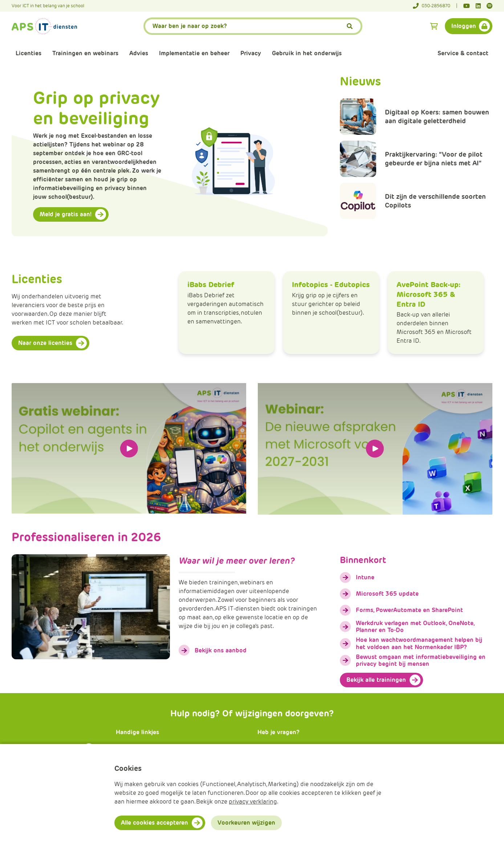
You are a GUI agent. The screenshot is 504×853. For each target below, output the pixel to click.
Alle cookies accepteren (155, 823)
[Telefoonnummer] (435, 6)
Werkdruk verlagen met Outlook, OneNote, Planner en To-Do (415, 627)
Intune (365, 577)
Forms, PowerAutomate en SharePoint (409, 610)
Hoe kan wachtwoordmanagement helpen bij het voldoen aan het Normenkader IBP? (419, 643)
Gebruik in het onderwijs (307, 53)
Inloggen (464, 26)
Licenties (29, 53)
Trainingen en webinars (85, 53)
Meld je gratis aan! (66, 214)
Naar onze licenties (45, 343)
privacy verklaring (253, 802)
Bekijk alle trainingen (376, 680)
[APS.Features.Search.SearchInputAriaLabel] (253, 26)
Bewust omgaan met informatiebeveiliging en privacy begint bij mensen (421, 660)
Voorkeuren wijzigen (246, 823)
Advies (139, 53)
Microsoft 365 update (387, 594)
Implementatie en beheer (194, 53)
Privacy (251, 53)
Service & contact (463, 53)
